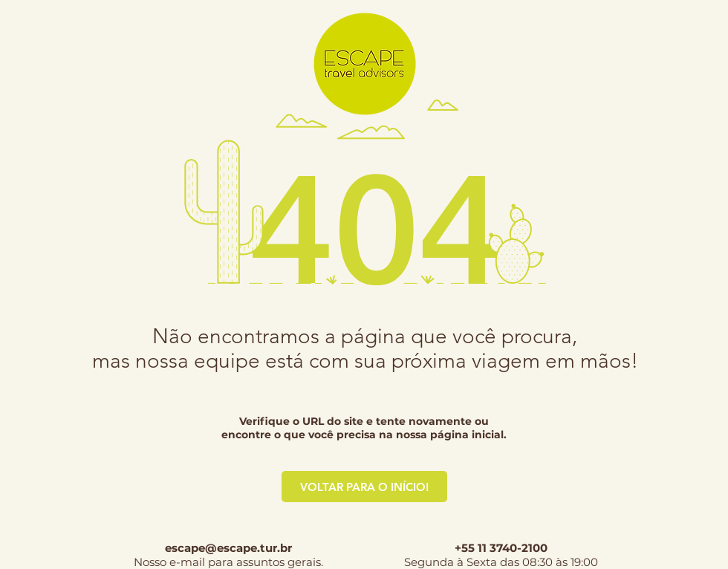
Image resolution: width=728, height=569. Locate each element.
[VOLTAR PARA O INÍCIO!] (364, 487)
